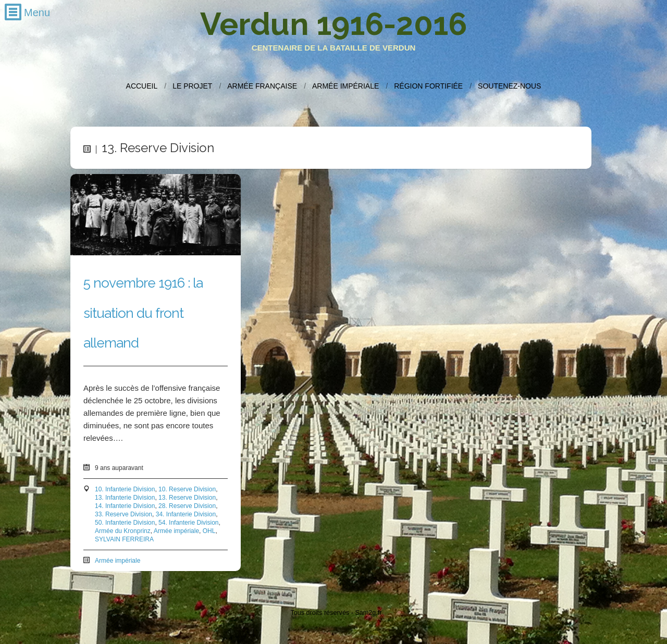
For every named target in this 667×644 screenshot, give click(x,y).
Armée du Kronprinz (123, 531)
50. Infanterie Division (125, 523)
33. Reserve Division (123, 514)
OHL (209, 531)
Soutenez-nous (509, 86)
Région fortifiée (428, 86)
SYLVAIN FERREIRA (124, 539)
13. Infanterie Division (125, 498)
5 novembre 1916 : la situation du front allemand (143, 313)
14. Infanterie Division (125, 506)
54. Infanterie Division (188, 523)
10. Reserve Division (187, 489)
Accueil (142, 86)
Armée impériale (345, 86)
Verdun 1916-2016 (333, 24)
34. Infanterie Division (186, 514)
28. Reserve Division (187, 506)
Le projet (192, 86)
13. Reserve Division (187, 498)
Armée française (262, 86)
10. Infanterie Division (125, 489)
